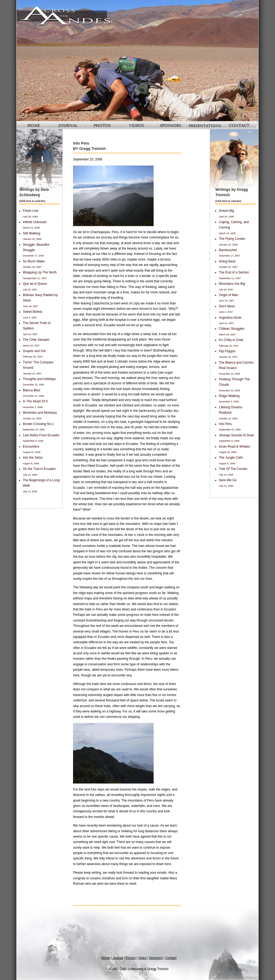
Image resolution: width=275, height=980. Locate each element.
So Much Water (34, 261)
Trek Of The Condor (233, 469)
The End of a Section (234, 272)
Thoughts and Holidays (39, 379)
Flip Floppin (227, 351)
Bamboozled (228, 250)
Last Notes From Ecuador (41, 435)
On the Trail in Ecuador (39, 469)
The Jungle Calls (231, 458)
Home (106, 958)
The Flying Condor (232, 239)
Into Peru (225, 424)
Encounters (31, 447)
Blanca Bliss (32, 390)
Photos (131, 958)
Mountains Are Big (232, 284)
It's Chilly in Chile (231, 340)
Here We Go (228, 480)
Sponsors (156, 958)
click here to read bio (32, 201)
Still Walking (32, 233)
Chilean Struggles (232, 329)
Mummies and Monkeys (40, 413)
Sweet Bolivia (32, 312)
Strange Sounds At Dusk (236, 435)
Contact (171, 958)
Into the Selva (33, 458)
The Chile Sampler (36, 340)
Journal (118, 958)
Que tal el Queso (35, 284)
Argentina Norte (230, 318)
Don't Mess (227, 306)
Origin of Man (229, 295)
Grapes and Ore (34, 351)
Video (142, 958)
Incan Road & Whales (234, 447)
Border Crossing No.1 (38, 424)
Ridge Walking (229, 396)
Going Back (227, 261)
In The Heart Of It (35, 401)
